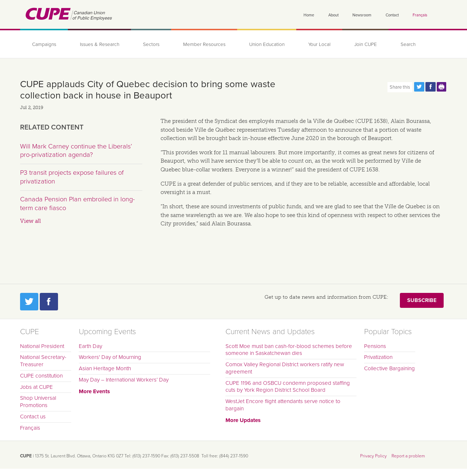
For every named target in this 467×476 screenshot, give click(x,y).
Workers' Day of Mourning (110, 357)
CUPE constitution (41, 376)
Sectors (151, 44)
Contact (392, 15)
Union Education (267, 44)
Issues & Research (100, 44)
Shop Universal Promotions (38, 402)
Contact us (33, 417)
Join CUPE (366, 44)
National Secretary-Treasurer (43, 361)
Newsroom (362, 15)
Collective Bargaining (389, 368)
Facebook (49, 302)
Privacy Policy (373, 456)
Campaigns (44, 44)
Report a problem (408, 456)
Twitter (29, 302)
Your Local (319, 44)
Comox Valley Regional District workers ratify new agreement (285, 368)
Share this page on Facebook (431, 87)
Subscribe (422, 300)
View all (30, 221)
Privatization (378, 357)
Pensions (375, 346)
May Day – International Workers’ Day (124, 380)
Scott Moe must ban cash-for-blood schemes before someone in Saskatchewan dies (289, 350)
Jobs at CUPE (36, 387)
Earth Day (90, 346)
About (333, 15)
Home (309, 15)
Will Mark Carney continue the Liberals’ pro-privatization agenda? (76, 151)
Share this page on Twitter (419, 87)
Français (420, 15)
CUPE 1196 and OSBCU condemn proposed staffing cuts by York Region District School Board (288, 387)
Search (408, 44)
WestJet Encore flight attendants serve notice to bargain (283, 405)
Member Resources (204, 44)
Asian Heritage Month (105, 368)
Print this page (442, 87)
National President (42, 346)
